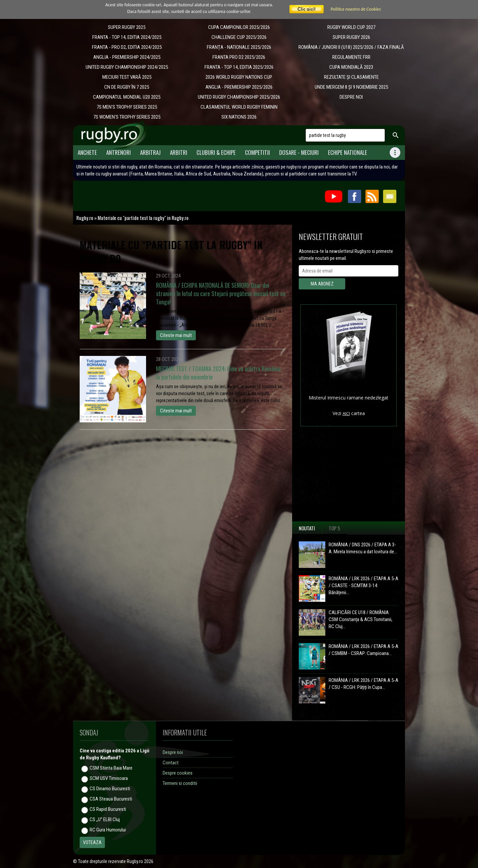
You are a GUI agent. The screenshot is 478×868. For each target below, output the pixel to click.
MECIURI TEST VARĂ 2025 (127, 77)
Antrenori (119, 152)
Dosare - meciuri (299, 152)
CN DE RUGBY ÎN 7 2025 (127, 87)
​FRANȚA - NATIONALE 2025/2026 (239, 47)
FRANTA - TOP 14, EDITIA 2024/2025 (127, 37)
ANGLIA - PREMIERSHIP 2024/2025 (127, 57)
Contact (171, 763)
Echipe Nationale (348, 152)
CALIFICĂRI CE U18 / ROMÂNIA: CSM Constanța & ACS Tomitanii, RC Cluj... (360, 619)
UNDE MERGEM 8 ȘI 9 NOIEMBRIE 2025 (351, 87)
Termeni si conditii (180, 783)
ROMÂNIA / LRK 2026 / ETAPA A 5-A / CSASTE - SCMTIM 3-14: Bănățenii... (363, 586)
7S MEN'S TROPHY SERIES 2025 (127, 107)
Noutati (307, 528)
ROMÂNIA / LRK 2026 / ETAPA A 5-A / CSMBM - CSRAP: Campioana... (363, 650)
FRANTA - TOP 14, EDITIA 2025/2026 (239, 67)
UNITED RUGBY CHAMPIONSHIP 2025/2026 (239, 97)
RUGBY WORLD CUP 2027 (351, 27)
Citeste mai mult (176, 335)
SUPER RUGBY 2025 (127, 27)
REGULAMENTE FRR (351, 57)
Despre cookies (178, 773)
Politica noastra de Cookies (356, 9)
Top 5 (334, 528)
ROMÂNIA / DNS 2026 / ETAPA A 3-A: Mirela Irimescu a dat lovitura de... (363, 548)
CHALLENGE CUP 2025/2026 (239, 37)
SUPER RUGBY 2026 (351, 37)
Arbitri (179, 152)
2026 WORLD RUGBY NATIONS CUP (239, 77)
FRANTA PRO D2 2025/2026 (239, 57)
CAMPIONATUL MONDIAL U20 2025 (127, 97)
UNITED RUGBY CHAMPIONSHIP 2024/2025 (127, 67)
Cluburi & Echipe (216, 152)
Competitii (257, 152)
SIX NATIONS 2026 (239, 117)
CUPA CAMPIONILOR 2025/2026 (239, 27)
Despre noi (173, 752)
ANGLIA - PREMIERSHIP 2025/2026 (239, 87)
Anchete (87, 152)
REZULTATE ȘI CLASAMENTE (351, 77)
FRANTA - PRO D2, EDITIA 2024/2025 (127, 47)
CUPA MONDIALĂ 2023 (351, 67)
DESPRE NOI (351, 97)
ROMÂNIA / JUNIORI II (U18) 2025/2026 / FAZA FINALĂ (351, 47)
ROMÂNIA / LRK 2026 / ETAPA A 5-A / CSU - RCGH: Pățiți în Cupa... (363, 684)
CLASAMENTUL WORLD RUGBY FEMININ (239, 107)
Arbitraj (150, 152)
